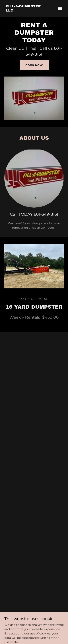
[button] (60, 8)
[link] (25, 11)
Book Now (34, 65)
